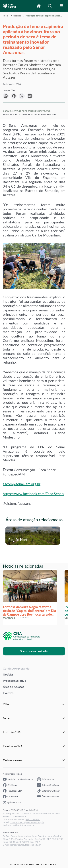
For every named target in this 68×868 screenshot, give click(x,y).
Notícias (17, 16)
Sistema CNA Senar (48, 785)
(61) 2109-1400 (32, 819)
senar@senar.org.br (35, 822)
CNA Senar (10, 785)
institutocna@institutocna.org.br (18, 825)
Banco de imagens (48, 796)
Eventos (8, 693)
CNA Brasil (10, 797)
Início (6, 16)
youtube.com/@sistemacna (18, 779)
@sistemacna (46, 779)
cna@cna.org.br (17, 822)
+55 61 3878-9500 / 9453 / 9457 (24, 842)
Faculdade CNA (13, 791)
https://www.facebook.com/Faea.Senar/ (33, 494)
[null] (6, 96)
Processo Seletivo (15, 681)
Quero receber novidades (34, 651)
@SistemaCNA (12, 802)
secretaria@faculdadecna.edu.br (25, 845)
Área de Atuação (14, 687)
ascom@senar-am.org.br (22, 484)
